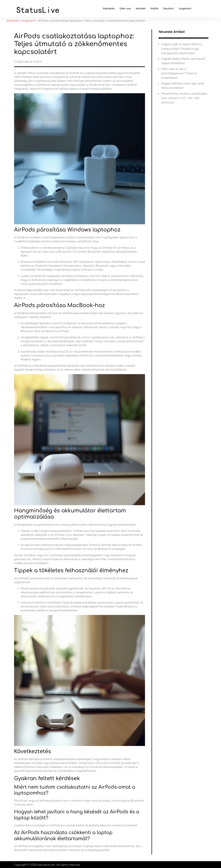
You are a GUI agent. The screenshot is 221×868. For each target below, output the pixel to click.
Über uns (125, 8)
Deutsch (169, 8)
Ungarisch (185, 8)
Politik (154, 8)
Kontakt (141, 8)
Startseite (109, 8)
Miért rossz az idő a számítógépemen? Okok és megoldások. (179, 73)
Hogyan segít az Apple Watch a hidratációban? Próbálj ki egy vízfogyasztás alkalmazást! (181, 49)
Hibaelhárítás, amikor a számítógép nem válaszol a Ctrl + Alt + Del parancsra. (184, 98)
